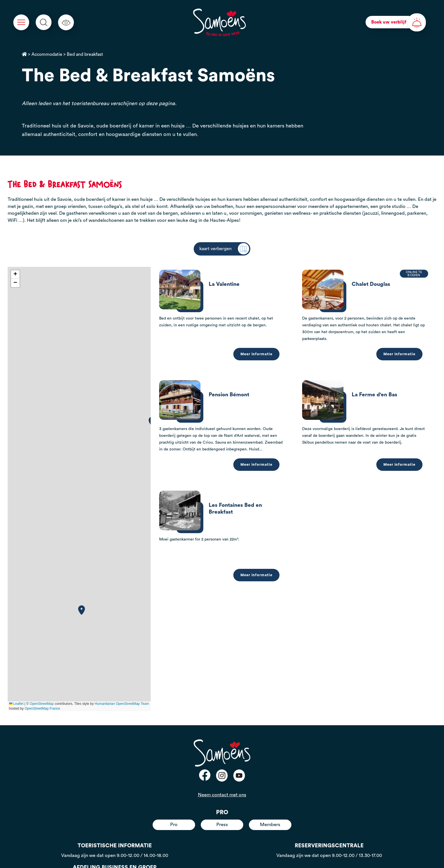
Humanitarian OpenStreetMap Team (122, 704)
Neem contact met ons (222, 795)
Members (270, 825)
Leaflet (16, 704)
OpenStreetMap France (42, 709)
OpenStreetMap (42, 704)
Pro (174, 825)
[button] (82, 610)
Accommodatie (47, 54)
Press (222, 825)
